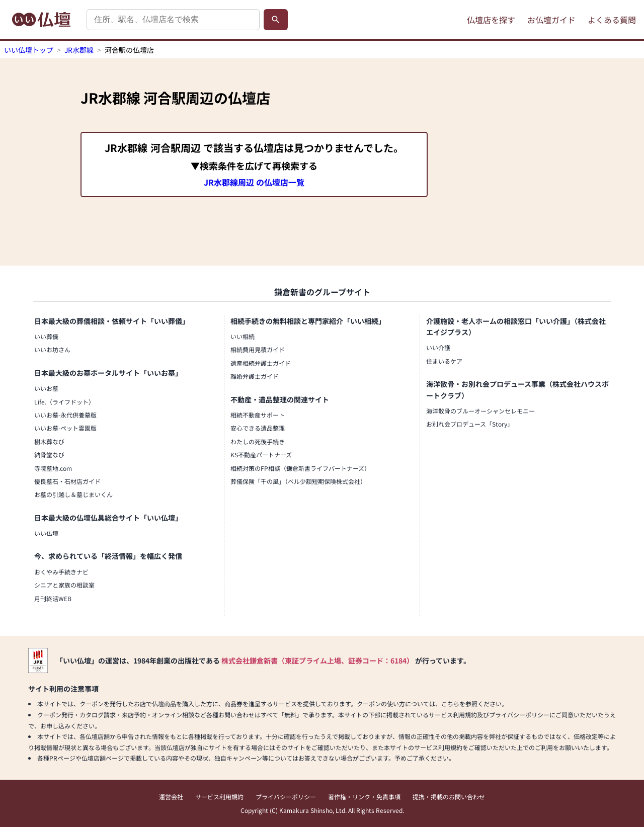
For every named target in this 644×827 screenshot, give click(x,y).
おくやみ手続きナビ (61, 572)
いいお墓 (46, 388)
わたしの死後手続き (258, 441)
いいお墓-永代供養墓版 (65, 415)
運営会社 (171, 797)
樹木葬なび (49, 441)
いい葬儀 (46, 336)
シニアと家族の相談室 (64, 585)
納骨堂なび (49, 454)
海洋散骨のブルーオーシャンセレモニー (480, 411)
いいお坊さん (52, 349)
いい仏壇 (46, 533)
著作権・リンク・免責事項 (364, 797)
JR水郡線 (79, 50)
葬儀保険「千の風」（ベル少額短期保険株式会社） (298, 481)
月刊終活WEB (53, 598)
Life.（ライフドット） (64, 402)
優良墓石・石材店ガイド (67, 481)
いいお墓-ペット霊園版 (65, 428)
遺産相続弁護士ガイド (261, 363)
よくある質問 (612, 20)
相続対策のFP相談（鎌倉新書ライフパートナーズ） (300, 468)
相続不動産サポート (258, 415)
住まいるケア (444, 361)
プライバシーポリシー (286, 797)
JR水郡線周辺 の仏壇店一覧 (254, 182)
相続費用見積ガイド (258, 349)
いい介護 (438, 347)
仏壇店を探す (491, 20)
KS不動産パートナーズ (261, 454)
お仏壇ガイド (551, 20)
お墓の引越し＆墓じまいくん (73, 494)
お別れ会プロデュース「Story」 (470, 424)
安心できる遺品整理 (258, 428)
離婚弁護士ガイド (255, 376)
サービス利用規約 (219, 797)
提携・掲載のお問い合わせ (449, 797)
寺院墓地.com (53, 468)
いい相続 (243, 336)
